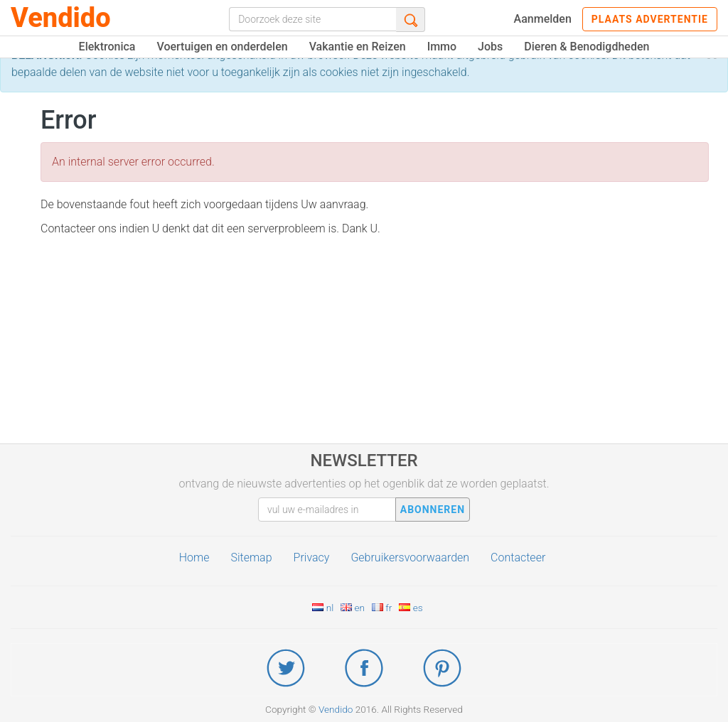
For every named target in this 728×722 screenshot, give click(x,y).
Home (194, 557)
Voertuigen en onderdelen (222, 47)
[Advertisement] (375, 344)
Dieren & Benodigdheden (587, 47)
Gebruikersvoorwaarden (410, 557)
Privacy (312, 557)
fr (382, 608)
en (353, 608)
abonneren (433, 510)
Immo (442, 47)
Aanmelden (543, 19)
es (411, 608)
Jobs (490, 47)
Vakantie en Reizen (358, 47)
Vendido (61, 18)
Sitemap (251, 557)
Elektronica (107, 47)
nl (323, 608)
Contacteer (518, 557)
